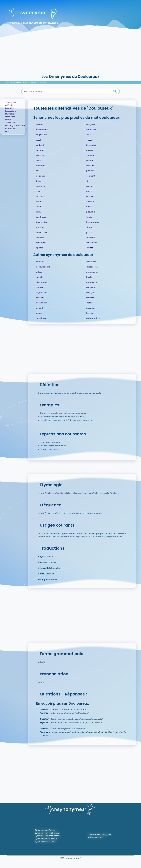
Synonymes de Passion (46, 830)
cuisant (90, 140)
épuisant (40, 248)
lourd (38, 207)
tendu (89, 217)
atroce (90, 160)
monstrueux (92, 272)
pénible (40, 124)
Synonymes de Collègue (46, 839)
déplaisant (91, 287)
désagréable (42, 130)
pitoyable (91, 212)
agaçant (90, 303)
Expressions (11, 111)
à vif (38, 191)
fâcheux (90, 155)
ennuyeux (91, 292)
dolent (39, 202)
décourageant (43, 267)
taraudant (41, 243)
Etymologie (11, 114)
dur (38, 171)
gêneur (39, 313)
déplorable (91, 262)
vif (87, 181)
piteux (39, 212)
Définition (10, 105)
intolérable (91, 145)
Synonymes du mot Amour (47, 833)
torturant (40, 227)
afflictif (90, 248)
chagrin (90, 191)
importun (91, 308)
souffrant (91, 176)
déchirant (41, 186)
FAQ (7, 131)
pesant (39, 160)
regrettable (42, 292)
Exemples (10, 108)
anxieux (90, 186)
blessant (40, 298)
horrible (90, 277)
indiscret (90, 313)
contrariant (41, 303)
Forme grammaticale (15, 125)
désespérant (92, 267)
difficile (90, 196)
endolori (40, 145)
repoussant (92, 282)
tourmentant (42, 222)
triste (39, 181)
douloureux (91, 243)
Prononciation (12, 128)
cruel (38, 140)
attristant (41, 166)
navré (89, 207)
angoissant (41, 135)
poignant (40, 176)
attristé (40, 287)
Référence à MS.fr (96, 837)
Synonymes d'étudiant (45, 842)
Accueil (9, 82)
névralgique (42, 318)
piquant (90, 171)
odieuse (40, 237)
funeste (90, 202)
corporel (40, 262)
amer (89, 135)
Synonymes (11, 102)
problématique (93, 318)
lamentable (42, 232)
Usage (8, 120)
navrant (90, 150)
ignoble (40, 277)
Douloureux (41, 82)
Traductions (11, 122)
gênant (40, 308)
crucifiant (40, 196)
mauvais (90, 298)
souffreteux (42, 217)
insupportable (93, 222)
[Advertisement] (70, 55)
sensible (40, 155)
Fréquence (10, 117)
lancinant (40, 150)
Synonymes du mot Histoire (48, 836)
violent (89, 227)
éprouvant (91, 130)
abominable (42, 282)
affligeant (91, 124)
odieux (39, 272)
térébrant (91, 237)
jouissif (89, 232)
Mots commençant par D (24, 82)
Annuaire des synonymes (99, 834)
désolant (91, 166)
